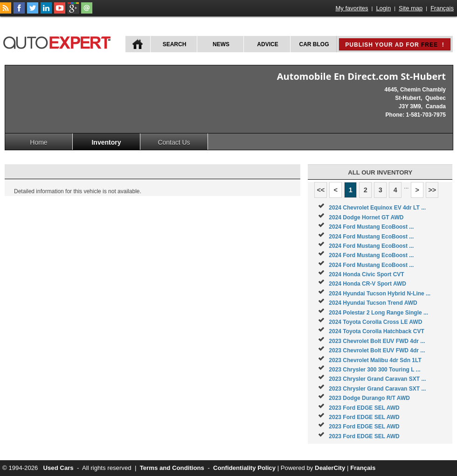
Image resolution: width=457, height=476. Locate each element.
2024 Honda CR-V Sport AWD (367, 284)
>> (432, 190)
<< (321, 190)
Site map (411, 8)
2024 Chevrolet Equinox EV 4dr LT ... (377, 208)
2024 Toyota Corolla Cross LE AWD (375, 322)
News (221, 44)
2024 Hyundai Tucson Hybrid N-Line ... (380, 294)
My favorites (352, 8)
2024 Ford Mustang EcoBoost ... (371, 227)
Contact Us (174, 142)
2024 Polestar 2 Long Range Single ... (378, 313)
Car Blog (314, 44)
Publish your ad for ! (395, 45)
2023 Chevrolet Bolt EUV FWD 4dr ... (377, 341)
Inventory (106, 142)
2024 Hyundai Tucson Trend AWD (373, 303)
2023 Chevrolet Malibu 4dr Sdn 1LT (375, 360)
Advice (267, 44)
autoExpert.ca (59, 41)
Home (38, 142)
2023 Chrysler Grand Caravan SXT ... (377, 379)
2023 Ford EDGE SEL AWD (364, 408)
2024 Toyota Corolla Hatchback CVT (377, 331)
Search (175, 44)
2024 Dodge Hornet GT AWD (366, 217)
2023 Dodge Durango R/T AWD (369, 398)
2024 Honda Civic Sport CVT (366, 274)
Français (442, 8)
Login (383, 8)
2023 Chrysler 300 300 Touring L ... (374, 370)
